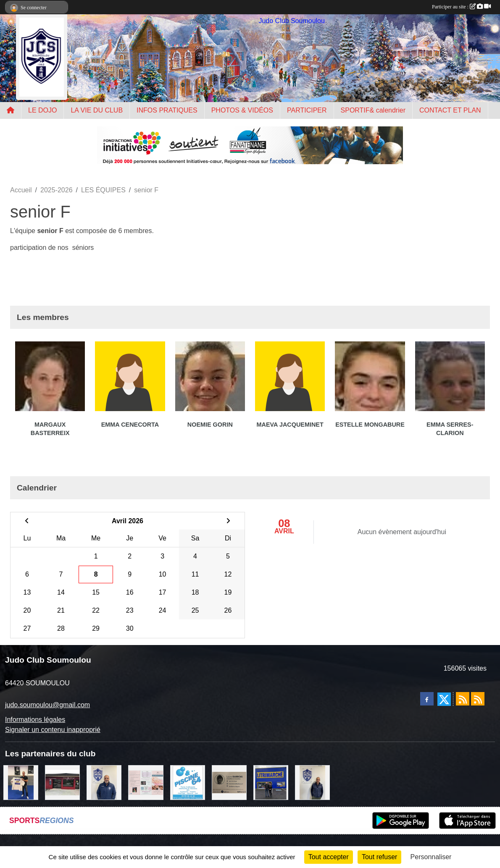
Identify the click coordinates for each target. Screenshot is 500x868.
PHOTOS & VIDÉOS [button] (242, 110)
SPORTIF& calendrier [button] (373, 110)
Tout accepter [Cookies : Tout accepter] (329, 857)
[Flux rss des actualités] (463, 699)
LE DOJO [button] (42, 110)
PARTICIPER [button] (307, 110)
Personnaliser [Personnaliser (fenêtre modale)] (431, 857)
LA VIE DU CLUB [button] (97, 110)
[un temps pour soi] (146, 782)
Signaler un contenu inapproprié (53, 730)
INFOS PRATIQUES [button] (167, 110)
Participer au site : (461, 7)
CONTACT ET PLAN (450, 110)
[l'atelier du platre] (21, 782)
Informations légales (35, 720)
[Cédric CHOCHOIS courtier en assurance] (312, 782)
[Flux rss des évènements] (478, 699)
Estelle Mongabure (370, 425)
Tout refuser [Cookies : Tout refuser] (379, 857)
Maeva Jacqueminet (290, 425)
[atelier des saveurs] (62, 782)
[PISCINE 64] (188, 782)
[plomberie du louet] (104, 782)
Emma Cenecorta (130, 425)
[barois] (229, 782)
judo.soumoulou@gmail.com (47, 705)
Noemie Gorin (210, 425)
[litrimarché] (271, 782)
